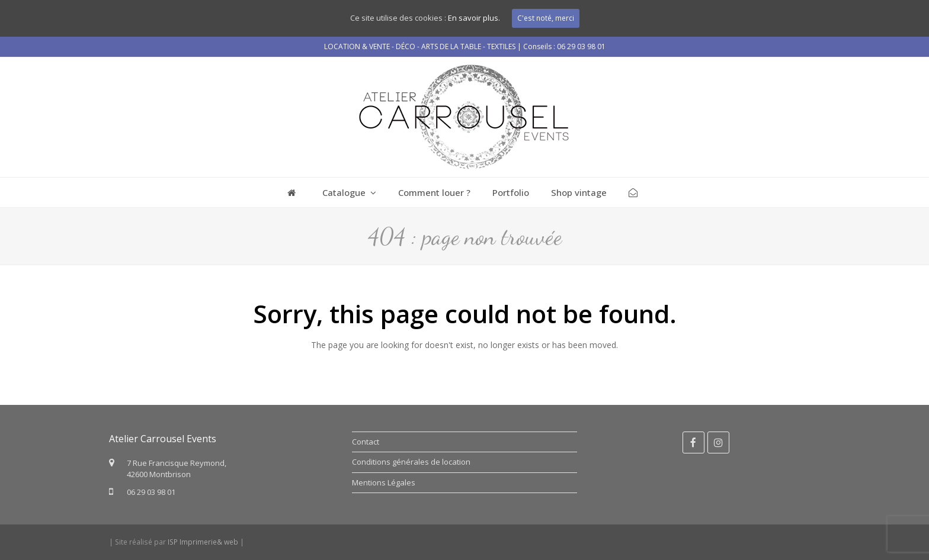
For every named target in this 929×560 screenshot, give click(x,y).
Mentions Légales (384, 482)
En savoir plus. (474, 18)
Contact (366, 442)
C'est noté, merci (546, 18)
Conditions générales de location (411, 462)
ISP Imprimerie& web (203, 542)
